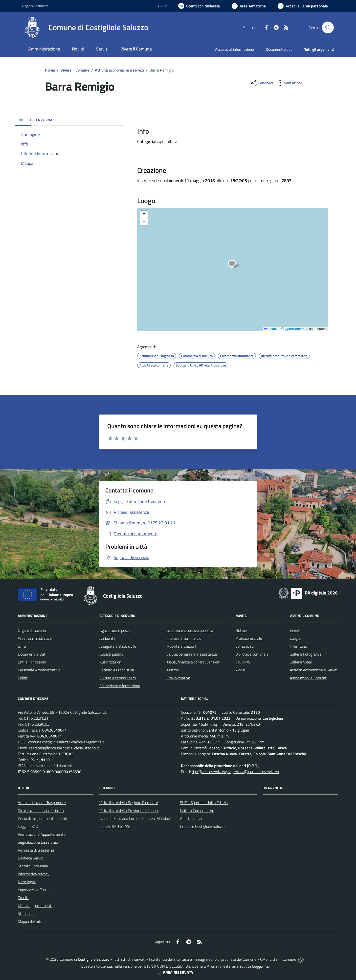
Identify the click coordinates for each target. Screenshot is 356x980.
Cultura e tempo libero (118, 678)
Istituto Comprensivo (197, 810)
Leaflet (271, 329)
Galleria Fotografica (306, 654)
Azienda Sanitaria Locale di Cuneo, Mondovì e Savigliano (145, 818)
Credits (23, 898)
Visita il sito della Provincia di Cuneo (129, 810)
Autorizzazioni (111, 662)
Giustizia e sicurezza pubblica (190, 630)
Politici (23, 678)
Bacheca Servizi (31, 858)
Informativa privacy (34, 874)
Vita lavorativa (178, 678)
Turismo (173, 670)
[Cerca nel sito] (328, 27)
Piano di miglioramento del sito (43, 818)
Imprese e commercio (184, 638)
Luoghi (295, 638)
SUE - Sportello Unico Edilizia (204, 803)
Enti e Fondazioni (32, 662)
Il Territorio (298, 646)
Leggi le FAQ (28, 826)
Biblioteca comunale (252, 654)
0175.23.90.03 (37, 724)
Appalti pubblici (112, 654)
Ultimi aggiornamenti (35, 906)
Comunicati (245, 646)
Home (50, 70)
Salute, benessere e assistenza (192, 654)
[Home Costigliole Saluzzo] (85, 27)
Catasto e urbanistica (117, 670)
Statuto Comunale (33, 866)
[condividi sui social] (262, 83)
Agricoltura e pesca (115, 630)
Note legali (27, 882)
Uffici (22, 646)
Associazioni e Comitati (309, 678)
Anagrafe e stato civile (118, 646)
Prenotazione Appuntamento (42, 834)
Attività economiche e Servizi (314, 670)
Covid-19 (243, 662)
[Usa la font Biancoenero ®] (199, 6)
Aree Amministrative (35, 638)
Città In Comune (283, 959)
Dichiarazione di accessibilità (41, 810)
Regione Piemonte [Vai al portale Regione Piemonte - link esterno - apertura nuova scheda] (35, 6)
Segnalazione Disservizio (38, 842)
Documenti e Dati (32, 654)
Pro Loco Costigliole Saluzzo (203, 826)
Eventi (295, 630)
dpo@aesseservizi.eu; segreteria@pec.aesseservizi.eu (235, 772)
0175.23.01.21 (36, 718)
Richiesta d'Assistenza (36, 850)
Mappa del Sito (30, 921)
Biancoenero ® (197, 966)
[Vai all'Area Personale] (303, 6)
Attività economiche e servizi (119, 70)
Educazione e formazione (120, 686)
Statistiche (27, 913)
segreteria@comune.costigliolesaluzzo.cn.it (64, 748)
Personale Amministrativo (39, 670)
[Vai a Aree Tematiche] (249, 6)
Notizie (241, 630)
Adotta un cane (193, 818)
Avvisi (240, 670)
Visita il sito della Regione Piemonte (129, 803)
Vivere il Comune (75, 70)
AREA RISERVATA (175, 972)
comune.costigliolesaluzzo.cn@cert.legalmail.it (66, 742)
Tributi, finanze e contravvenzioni (193, 662)
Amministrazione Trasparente (42, 803)
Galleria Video (301, 662)
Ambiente (107, 638)
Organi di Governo (33, 630)
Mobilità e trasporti (182, 646)
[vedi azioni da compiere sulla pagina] (289, 83)
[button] (234, 265)
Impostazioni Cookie (34, 890)
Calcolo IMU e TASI (115, 826)
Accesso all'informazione (234, 49)
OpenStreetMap (296, 329)
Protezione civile (249, 638)
